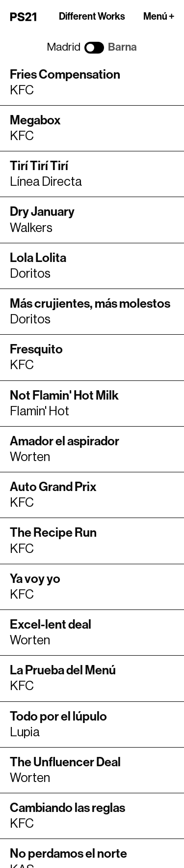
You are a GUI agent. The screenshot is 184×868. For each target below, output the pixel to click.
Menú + (159, 17)
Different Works (92, 17)
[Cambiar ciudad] (94, 48)
